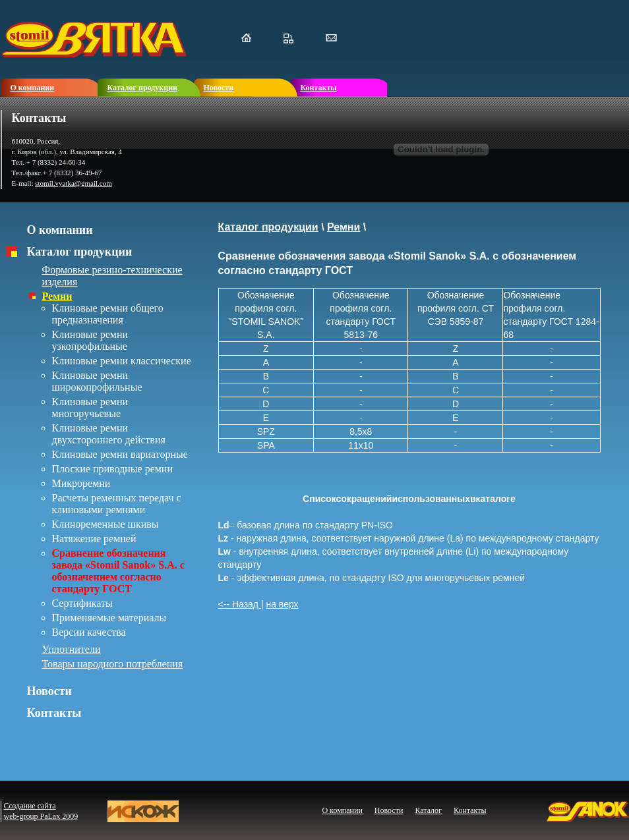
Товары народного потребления (113, 664)
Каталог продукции (80, 252)
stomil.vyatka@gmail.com (73, 183)
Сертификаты (82, 603)
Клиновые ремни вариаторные (120, 454)
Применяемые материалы (109, 618)
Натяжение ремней (94, 539)
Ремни (57, 296)
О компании (60, 230)
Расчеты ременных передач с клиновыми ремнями (117, 504)
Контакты (54, 713)
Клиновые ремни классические (122, 361)
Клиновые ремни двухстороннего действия (109, 434)
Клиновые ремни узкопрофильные (90, 340)
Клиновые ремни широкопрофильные (97, 381)
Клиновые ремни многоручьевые (90, 407)
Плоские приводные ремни (113, 469)
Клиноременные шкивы (105, 524)
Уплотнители (72, 649)
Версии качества (89, 632)
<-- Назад (240, 604)
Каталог (428, 810)
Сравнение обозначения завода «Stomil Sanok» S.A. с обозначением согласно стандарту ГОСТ (118, 571)
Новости (49, 691)
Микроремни (81, 483)
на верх (282, 604)
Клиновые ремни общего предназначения (108, 314)
